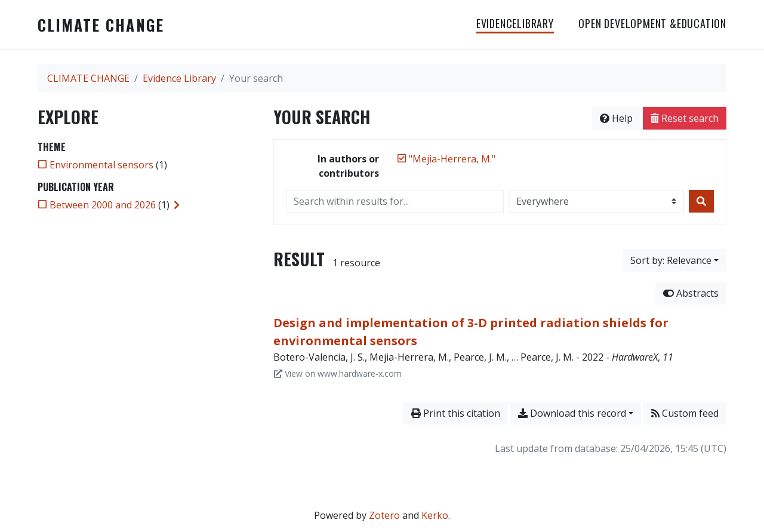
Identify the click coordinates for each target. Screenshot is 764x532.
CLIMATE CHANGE (101, 24)
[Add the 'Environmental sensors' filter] (101, 165)
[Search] (701, 201)
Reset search (685, 118)
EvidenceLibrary (515, 23)
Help (616, 118)
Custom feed (685, 413)
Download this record (572, 413)
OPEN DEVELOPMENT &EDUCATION (652, 23)
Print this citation (456, 413)
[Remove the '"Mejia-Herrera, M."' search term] (452, 159)
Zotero (384, 515)
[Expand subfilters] (177, 205)
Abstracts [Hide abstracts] (691, 293)
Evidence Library (179, 78)
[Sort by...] (674, 260)
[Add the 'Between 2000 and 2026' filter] (103, 205)
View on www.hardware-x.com (338, 373)
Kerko (435, 515)
